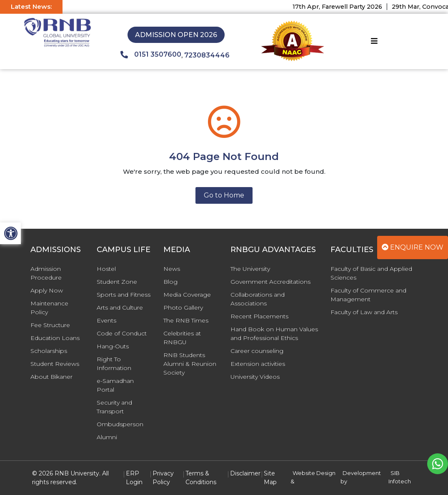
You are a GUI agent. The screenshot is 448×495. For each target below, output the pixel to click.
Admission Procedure (46, 273)
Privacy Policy (163, 478)
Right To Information (114, 364)
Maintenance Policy (49, 308)
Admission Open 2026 (176, 35)
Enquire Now (413, 247)
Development (362, 473)
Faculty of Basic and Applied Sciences (371, 273)
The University (250, 269)
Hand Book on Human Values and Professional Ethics (274, 334)
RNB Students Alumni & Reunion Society (190, 364)
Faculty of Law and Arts (364, 312)
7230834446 (207, 55)
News (172, 269)
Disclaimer (245, 473)
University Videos (255, 377)
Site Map (270, 478)
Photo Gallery (183, 307)
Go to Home (224, 195)
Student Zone (117, 282)
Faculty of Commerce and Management (368, 295)
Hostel (106, 269)
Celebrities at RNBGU (182, 338)
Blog (170, 282)
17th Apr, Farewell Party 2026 (342, 7)
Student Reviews (55, 364)
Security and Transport (114, 407)
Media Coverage (187, 295)
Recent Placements (259, 316)
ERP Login (134, 478)
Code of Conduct (122, 333)
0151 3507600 (151, 55)
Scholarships (49, 351)
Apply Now (47, 290)
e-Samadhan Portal (115, 385)
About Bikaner (51, 377)
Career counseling (257, 351)
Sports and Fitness (124, 295)
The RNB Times (186, 320)
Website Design (314, 473)
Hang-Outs (113, 346)
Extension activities (258, 364)
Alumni (107, 437)
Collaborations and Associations (258, 299)
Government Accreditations (270, 282)
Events (106, 320)
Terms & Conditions (201, 478)
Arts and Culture (120, 307)
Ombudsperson (120, 424)
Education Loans (55, 338)
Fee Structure (50, 325)
